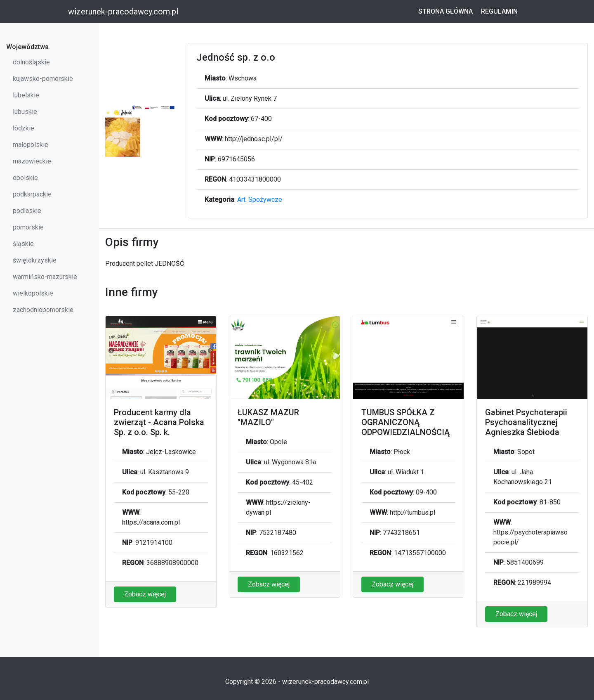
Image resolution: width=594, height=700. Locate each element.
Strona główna (445, 11)
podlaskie (27, 211)
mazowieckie (32, 161)
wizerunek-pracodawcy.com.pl (123, 12)
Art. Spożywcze (260, 200)
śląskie (23, 244)
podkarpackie (32, 194)
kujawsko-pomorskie (43, 79)
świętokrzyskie (35, 260)
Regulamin (499, 11)
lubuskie (25, 112)
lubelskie (26, 95)
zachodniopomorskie (43, 310)
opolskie (25, 178)
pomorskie (28, 227)
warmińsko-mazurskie (45, 277)
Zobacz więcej (145, 594)
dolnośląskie (31, 62)
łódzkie (24, 128)
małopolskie (31, 145)
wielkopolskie (33, 293)
